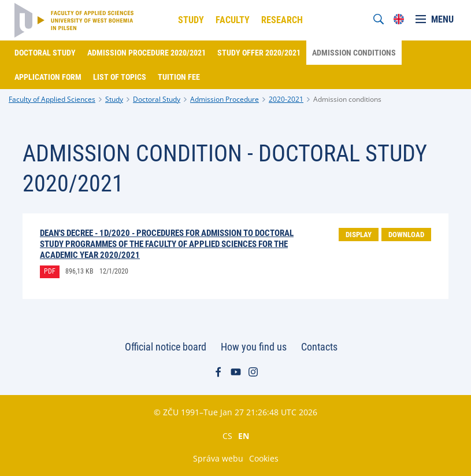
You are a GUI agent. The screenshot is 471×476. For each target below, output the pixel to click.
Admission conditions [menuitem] (354, 53)
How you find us (254, 347)
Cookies (264, 458)
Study (114, 99)
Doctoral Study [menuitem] (45, 53)
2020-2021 (286, 99)
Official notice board (166, 347)
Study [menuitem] (191, 20)
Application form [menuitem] (48, 77)
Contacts (319, 347)
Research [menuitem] (282, 20)
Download (406, 235)
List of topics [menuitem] (120, 77)
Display (359, 235)
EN (244, 436)
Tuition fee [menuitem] (179, 77)
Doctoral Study (157, 99)
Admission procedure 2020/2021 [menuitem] (147, 53)
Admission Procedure (225, 99)
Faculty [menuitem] (233, 20)
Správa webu (218, 458)
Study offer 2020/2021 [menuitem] (259, 53)
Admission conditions (347, 99)
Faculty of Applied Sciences (52, 99)
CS (227, 436)
